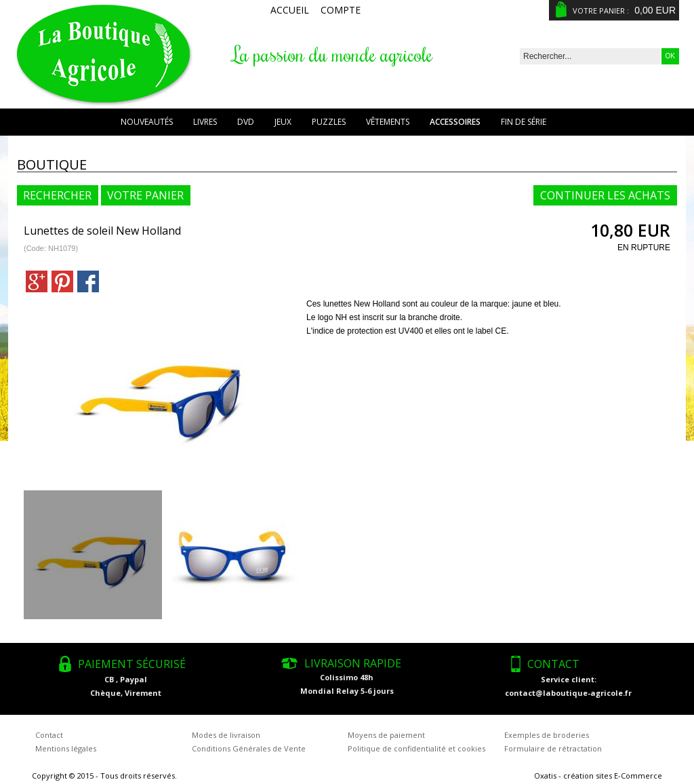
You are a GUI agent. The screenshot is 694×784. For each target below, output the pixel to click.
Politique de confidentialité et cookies (416, 748)
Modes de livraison (226, 735)
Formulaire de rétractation (553, 748)
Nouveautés (147, 122)
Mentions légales (66, 748)
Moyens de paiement (386, 735)
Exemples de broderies (547, 735)
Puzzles (329, 122)
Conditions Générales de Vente (249, 748)
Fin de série (524, 122)
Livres (205, 122)
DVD (246, 122)
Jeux (283, 122)
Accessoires (455, 122)
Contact (49, 735)
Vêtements (388, 122)
